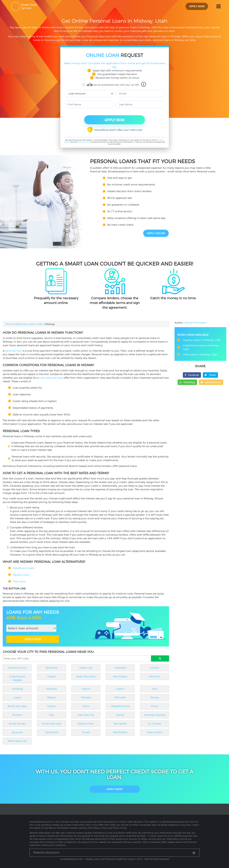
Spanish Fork (86, 724)
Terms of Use (84, 142)
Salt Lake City (86, 715)
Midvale (86, 697)
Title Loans (19, 581)
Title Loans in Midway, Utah (200, 355)
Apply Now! (114, 789)
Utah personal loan (51, 378)
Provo (155, 706)
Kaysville (52, 689)
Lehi (155, 689)
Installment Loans (24, 568)
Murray (155, 697)
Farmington (120, 676)
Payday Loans (21, 575)
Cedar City (86, 668)
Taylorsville (52, 732)
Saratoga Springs (155, 715)
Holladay (17, 689)
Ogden (52, 706)
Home (9, 324)
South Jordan (17, 724)
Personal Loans (25, 324)
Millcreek (120, 697)
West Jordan (155, 732)
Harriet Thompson (195, 323)
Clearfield (120, 668)
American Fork (17, 668)
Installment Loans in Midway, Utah (201, 347)
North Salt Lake (17, 706)
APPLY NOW (33, 639)
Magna (52, 697)
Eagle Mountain (86, 676)
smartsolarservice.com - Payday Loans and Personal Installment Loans (97, 859)
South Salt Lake (52, 724)
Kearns (86, 689)
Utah (40, 324)
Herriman (155, 676)
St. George (155, 724)
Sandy (120, 715)
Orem (86, 706)
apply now (197, 6)
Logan (17, 697)
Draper (52, 676)
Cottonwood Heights (17, 678)
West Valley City (17, 741)
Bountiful (52, 668)
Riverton (17, 715)
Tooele (86, 732)
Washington (120, 732)
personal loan (14, 351)
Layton (120, 689)
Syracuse (17, 732)
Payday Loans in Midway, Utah (202, 340)
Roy (52, 715)
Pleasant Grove (120, 706)
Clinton (155, 668)
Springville (120, 724)
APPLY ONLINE (156, 233)
